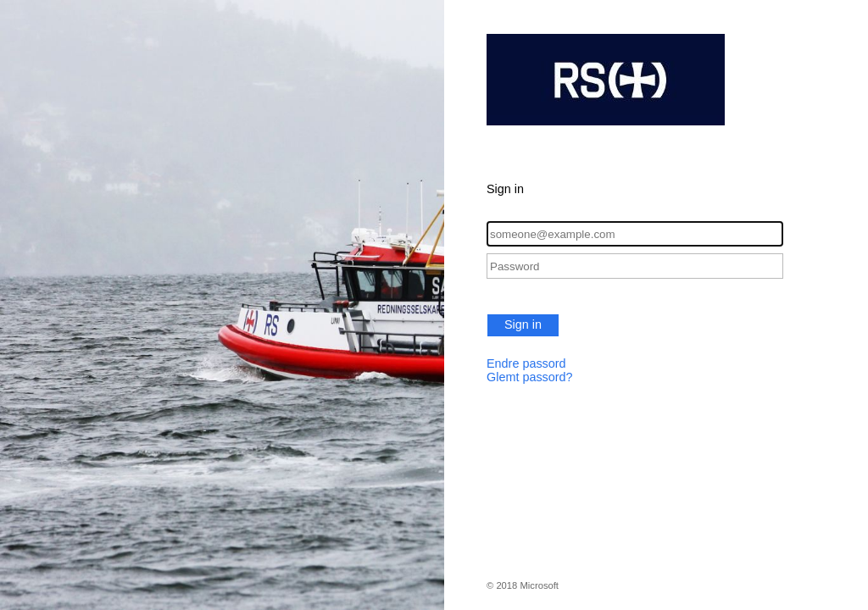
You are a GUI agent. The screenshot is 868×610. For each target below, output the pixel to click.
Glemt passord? (530, 377)
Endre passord (526, 363)
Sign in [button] (523, 324)
